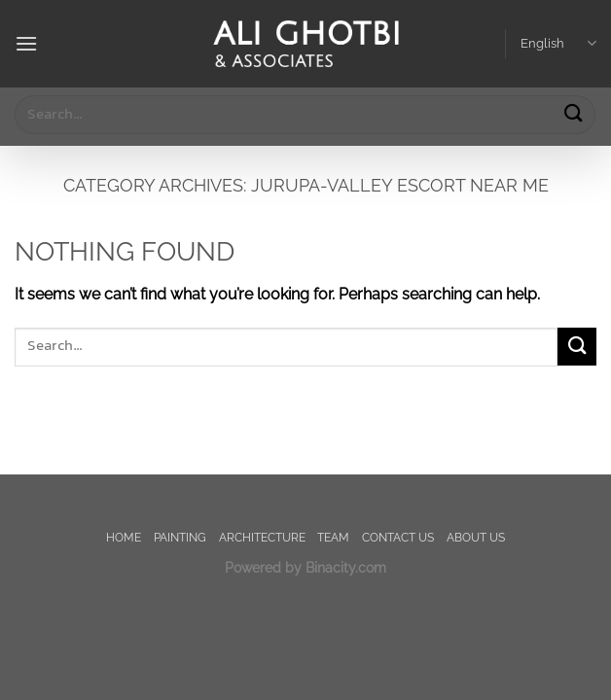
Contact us (398, 537)
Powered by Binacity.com (305, 567)
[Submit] (573, 114)
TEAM (333, 537)
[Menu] (26, 43)
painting (180, 537)
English (558, 43)
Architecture (262, 537)
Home (124, 537)
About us (476, 537)
